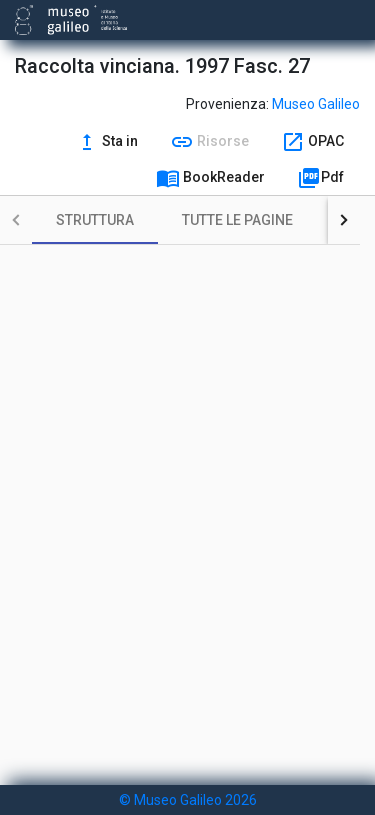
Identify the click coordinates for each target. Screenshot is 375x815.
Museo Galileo (316, 104)
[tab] (95, 220)
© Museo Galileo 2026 (188, 800)
